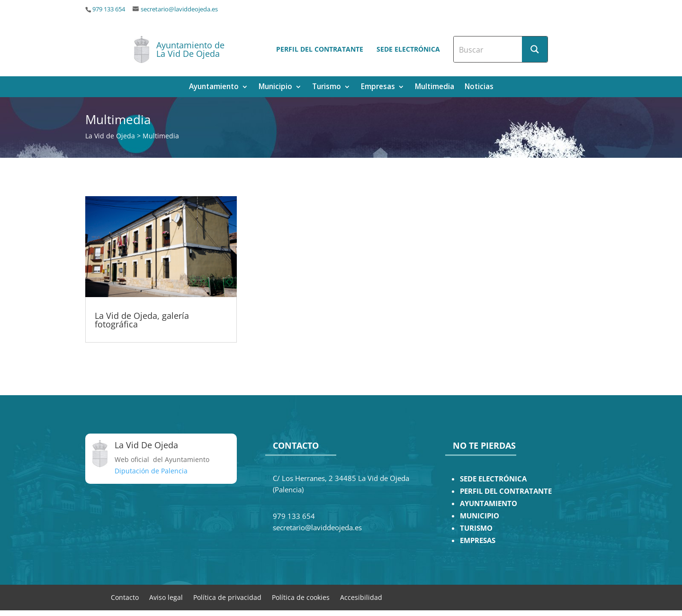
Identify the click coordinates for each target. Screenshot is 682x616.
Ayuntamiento (214, 87)
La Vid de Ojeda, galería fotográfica (142, 320)
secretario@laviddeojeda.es (179, 9)
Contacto (125, 597)
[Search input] (488, 49)
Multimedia (435, 87)
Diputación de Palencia (151, 471)
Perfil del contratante (320, 49)
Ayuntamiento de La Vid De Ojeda (190, 49)
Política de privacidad (227, 597)
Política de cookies (301, 597)
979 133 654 (109, 9)
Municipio (275, 87)
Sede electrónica (408, 49)
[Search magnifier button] (535, 49)
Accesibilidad (361, 597)
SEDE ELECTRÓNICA (493, 479)
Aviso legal (166, 597)
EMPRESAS (478, 540)
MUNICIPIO (480, 516)
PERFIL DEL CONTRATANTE (506, 491)
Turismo (327, 87)
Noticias (479, 87)
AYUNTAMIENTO (489, 503)
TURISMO (476, 528)
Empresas (378, 87)
